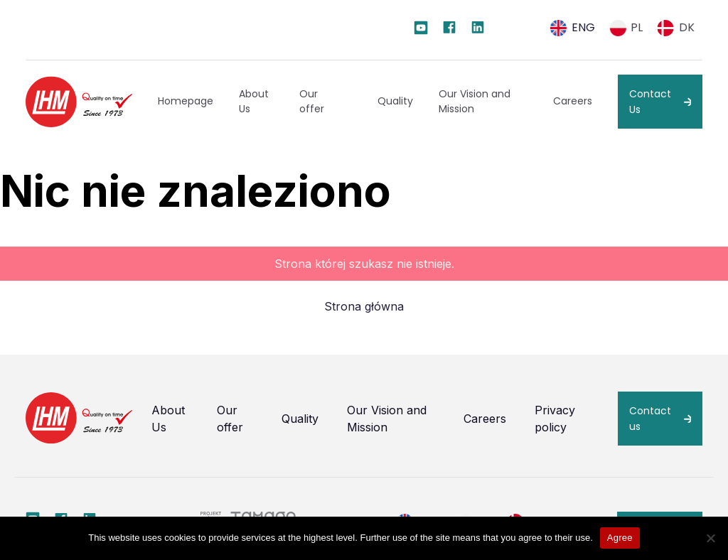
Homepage (186, 101)
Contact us (650, 419)
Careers (573, 101)
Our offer (312, 101)
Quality (395, 101)
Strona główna (364, 306)
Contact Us (650, 102)
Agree (620, 538)
